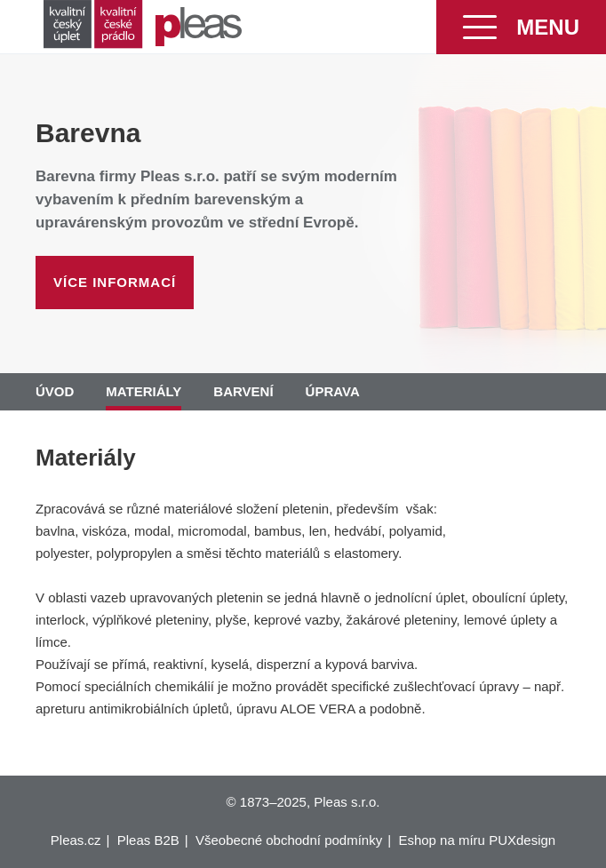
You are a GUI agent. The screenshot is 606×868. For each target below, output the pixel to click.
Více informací (115, 282)
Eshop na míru (442, 840)
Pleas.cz (76, 840)
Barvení (243, 391)
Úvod (55, 391)
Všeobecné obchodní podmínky (289, 840)
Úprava (333, 391)
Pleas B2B (148, 840)
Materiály (144, 391)
